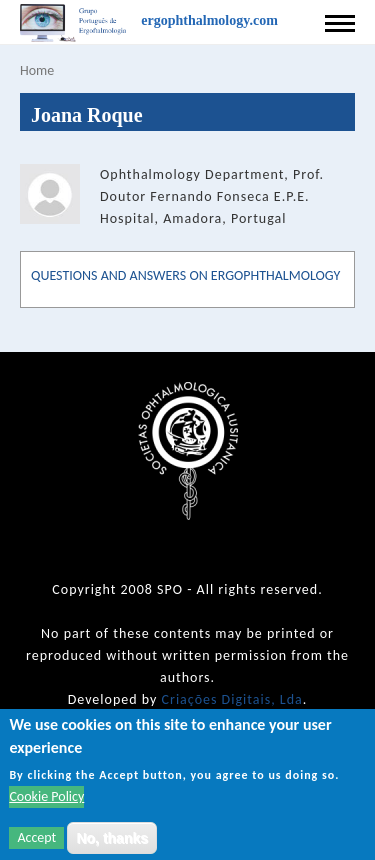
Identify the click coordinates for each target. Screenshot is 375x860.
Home (37, 70)
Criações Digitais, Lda (232, 699)
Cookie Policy (46, 804)
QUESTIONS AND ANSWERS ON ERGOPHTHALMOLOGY (185, 275)
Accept (36, 845)
